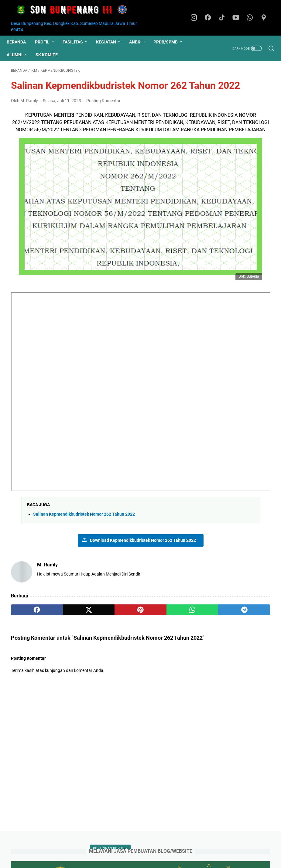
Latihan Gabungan (226, 223)
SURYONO (217, 618)
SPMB (256, 279)
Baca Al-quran (221, 313)
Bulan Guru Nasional (227, 335)
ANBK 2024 (218, 539)
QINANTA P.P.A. (221, 633)
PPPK (256, 223)
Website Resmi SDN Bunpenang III (154, 859)
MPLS (241, 268)
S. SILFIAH (217, 626)
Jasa (212, 358)
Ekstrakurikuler (237, 347)
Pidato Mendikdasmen (229, 432)
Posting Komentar (103, 119)
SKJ (235, 454)
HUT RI (255, 257)
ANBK (139, 42)
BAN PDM (216, 561)
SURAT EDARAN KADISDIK (233, 465)
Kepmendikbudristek (244, 358)
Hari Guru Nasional (245, 200)
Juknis (214, 200)
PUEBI (257, 409)
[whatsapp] (252, 18)
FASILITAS (77, 42)
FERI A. (214, 647)
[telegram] (166, 603)
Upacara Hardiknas (226, 488)
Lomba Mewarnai (224, 380)
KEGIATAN (110, 42)
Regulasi (216, 454)
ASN (246, 245)
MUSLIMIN (217, 611)
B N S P (214, 568)
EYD (212, 347)
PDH (224, 409)
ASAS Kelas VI (221, 245)
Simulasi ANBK (222, 290)
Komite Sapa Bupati (226, 369)
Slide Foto (247, 477)
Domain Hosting (153, 846)
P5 (210, 409)
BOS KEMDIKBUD (224, 576)
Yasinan (242, 499)
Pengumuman (221, 234)
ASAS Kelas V (220, 178)
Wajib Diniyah (220, 302)
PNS (240, 409)
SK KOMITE (51, 55)
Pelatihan (217, 420)
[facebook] (211, 18)
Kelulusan (217, 257)
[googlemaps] (266, 18)
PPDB (246, 178)
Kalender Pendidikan (227, 212)
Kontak (125, 846)
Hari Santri (218, 268)
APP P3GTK (218, 546)
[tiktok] (225, 18)
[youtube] (238, 18)
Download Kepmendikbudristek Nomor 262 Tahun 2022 (99, 534)
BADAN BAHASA (223, 554)
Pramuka (250, 189)
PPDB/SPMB (170, 42)
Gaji (237, 257)
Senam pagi (219, 477)
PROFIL (46, 42)
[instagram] (197, 18)
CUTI (259, 335)
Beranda (21, 42)
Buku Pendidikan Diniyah (231, 324)
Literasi (259, 369)
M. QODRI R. (219, 640)
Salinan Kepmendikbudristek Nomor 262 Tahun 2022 (84, 508)
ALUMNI (19, 55)
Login (180, 846)
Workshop (217, 499)
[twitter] (62, 603)
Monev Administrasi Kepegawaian (226, 395)
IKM (262, 347)
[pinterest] (97, 603)
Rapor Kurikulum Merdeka (232, 443)
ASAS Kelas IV (221, 189)
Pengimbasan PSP (225, 279)
